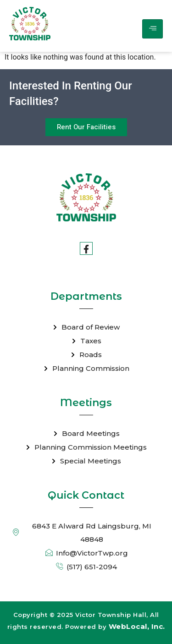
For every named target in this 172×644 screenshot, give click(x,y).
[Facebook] (86, 248)
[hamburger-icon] (153, 29)
